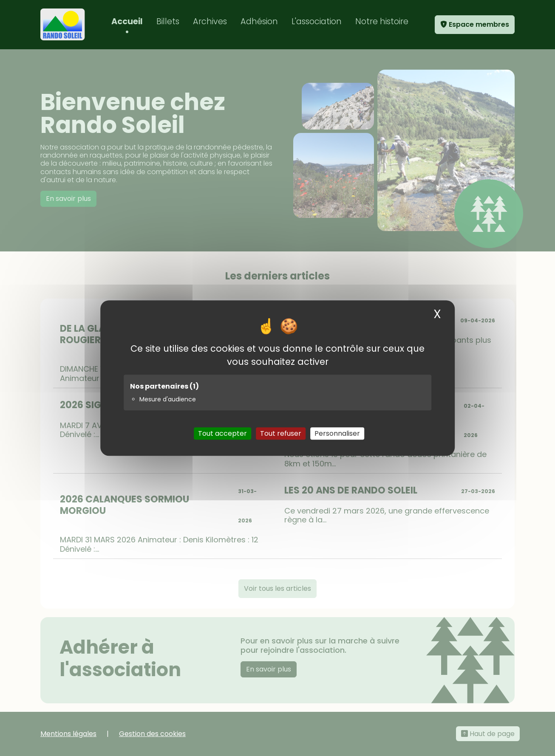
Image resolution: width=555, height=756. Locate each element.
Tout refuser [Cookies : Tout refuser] (281, 433)
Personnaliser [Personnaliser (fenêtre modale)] (337, 433)
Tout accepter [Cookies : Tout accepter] (222, 433)
